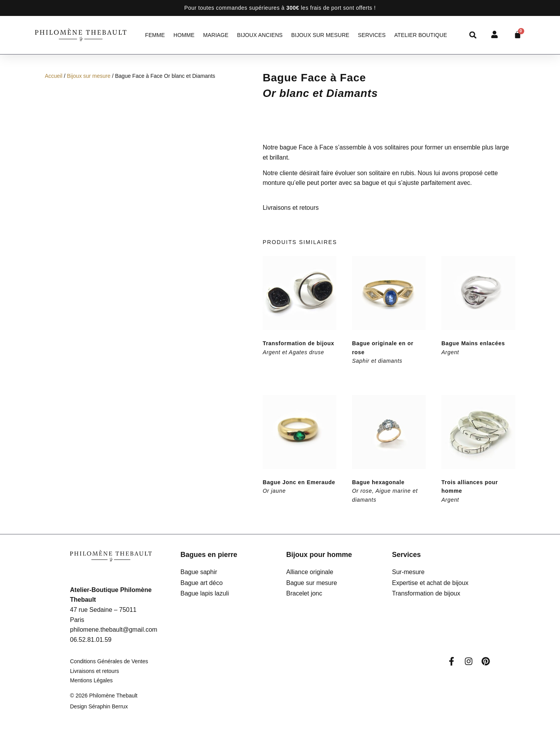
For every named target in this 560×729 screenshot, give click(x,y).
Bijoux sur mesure (320, 35)
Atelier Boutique (421, 35)
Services (372, 35)
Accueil (53, 76)
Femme (155, 35)
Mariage (216, 35)
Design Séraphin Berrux (99, 706)
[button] (473, 35)
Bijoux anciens (260, 35)
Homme (184, 35)
